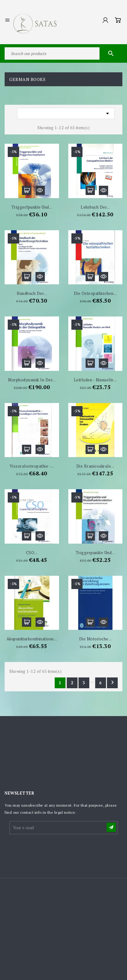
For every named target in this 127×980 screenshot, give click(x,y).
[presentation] (57, 851)
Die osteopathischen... (95, 293)
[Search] (63, 53)
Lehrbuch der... (95, 207)
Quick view (40, 190)
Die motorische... (95, 639)
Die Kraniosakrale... (95, 466)
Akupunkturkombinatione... (32, 639)
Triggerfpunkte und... (32, 207)
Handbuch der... (32, 293)
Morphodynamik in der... (32, 380)
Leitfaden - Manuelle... (95, 380)
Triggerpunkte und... (95, 553)
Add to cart (27, 190)
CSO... (32, 553)
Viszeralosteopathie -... (32, 466)
